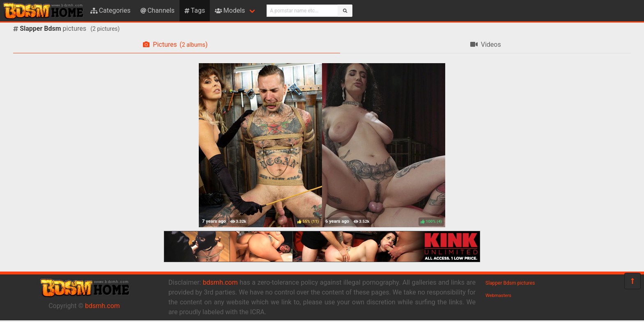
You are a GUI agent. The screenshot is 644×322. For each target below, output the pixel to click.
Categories (110, 10)
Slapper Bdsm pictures (510, 283)
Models (230, 10)
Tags (195, 10)
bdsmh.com (102, 306)
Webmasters (498, 296)
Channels (158, 10)
